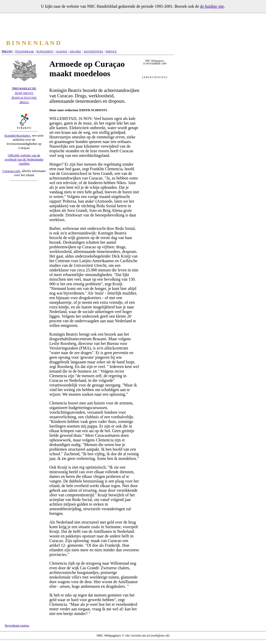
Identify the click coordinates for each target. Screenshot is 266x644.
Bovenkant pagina (17, 625)
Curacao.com (11, 171)
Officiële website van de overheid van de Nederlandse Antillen (24, 159)
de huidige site (212, 6)
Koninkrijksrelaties (17, 135)
